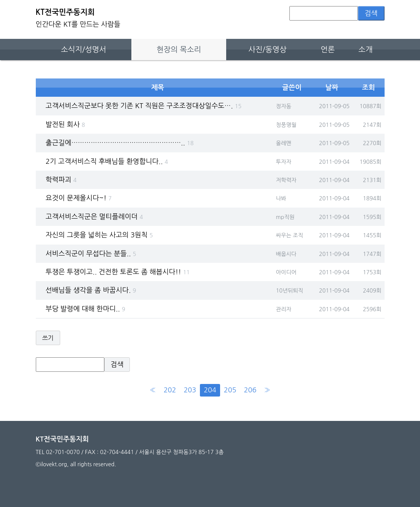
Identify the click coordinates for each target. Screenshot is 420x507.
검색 (371, 13)
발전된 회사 (65, 125)
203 (190, 390)
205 (230, 390)
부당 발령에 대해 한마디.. (85, 309)
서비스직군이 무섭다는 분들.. (91, 254)
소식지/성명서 (84, 50)
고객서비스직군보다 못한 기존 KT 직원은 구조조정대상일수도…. (144, 106)
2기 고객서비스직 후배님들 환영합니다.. (107, 162)
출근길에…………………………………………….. (120, 143)
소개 (365, 50)
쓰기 (48, 338)
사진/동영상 (267, 50)
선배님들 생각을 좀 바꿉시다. (91, 290)
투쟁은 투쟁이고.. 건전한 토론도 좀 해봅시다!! (118, 272)
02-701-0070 (63, 452)
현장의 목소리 (179, 50)
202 (170, 390)
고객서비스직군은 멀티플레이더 (94, 217)
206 (250, 390)
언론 (328, 50)
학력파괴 (61, 180)
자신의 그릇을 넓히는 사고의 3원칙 (99, 235)
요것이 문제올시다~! (79, 198)
